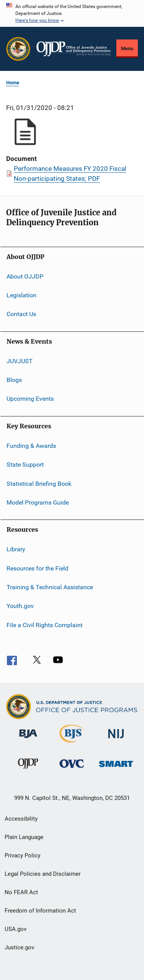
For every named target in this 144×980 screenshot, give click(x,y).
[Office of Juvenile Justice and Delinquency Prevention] (28, 770)
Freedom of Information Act (40, 911)
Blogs (14, 380)
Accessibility (21, 819)
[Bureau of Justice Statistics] (72, 744)
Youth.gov (20, 606)
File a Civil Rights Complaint (45, 625)
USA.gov (16, 929)
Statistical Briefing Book (39, 483)
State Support (25, 465)
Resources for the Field (37, 568)
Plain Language (24, 837)
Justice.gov (19, 947)
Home (13, 83)
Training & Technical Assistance (50, 587)
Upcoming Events (30, 399)
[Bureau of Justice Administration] (28, 739)
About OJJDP (25, 276)
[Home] (74, 49)
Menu (127, 48)
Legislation (22, 295)
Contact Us (21, 314)
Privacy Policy (22, 855)
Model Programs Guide (38, 502)
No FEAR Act (21, 892)
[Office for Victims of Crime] (72, 769)
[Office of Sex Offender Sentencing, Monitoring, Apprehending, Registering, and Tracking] (116, 768)
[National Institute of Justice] (116, 740)
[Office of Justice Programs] (18, 49)
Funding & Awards (31, 446)
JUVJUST (20, 361)
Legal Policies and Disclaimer (43, 874)
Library (16, 549)
